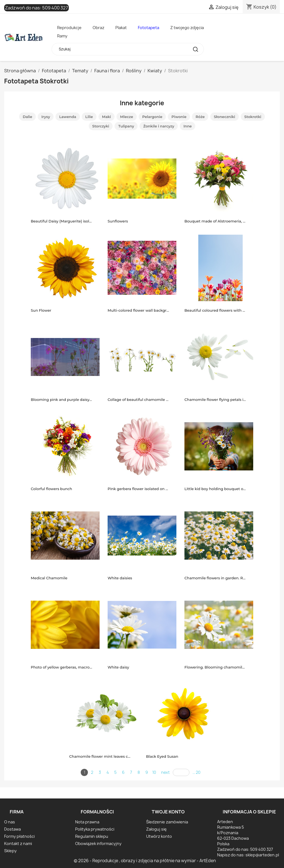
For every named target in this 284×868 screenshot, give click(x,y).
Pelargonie (152, 117)
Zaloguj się (156, 829)
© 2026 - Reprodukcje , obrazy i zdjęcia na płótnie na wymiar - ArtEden (145, 861)
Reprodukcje (69, 28)
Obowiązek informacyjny (98, 843)
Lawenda (68, 117)
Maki (106, 117)
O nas (10, 822)
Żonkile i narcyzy (159, 126)
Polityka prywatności (95, 829)
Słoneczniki (225, 117)
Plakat (121, 28)
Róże (200, 117)
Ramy (62, 36)
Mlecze (127, 117)
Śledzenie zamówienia (167, 822)
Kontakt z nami (18, 843)
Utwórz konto (159, 836)
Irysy (46, 117)
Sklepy (10, 851)
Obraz (98, 28)
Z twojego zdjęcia (187, 28)
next (165, 772)
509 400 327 (55, 8)
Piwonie (179, 117)
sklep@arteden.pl (262, 855)
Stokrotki (253, 117)
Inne (187, 126)
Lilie (89, 117)
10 (154, 772)
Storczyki (101, 126)
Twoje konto (168, 812)
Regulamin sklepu (92, 836)
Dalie (27, 117)
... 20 (196, 772)
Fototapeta (149, 28)
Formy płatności (19, 836)
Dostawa (12, 829)
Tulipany (126, 126)
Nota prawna (87, 822)
